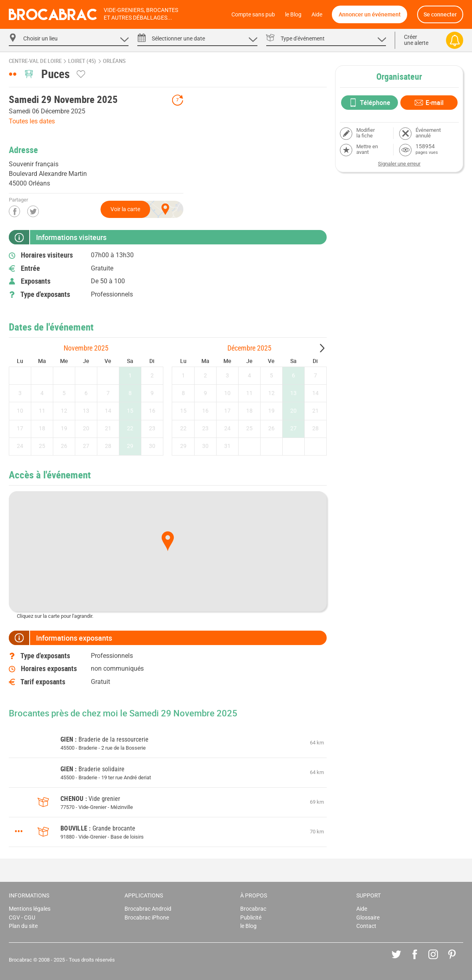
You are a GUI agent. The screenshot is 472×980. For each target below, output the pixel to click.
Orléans (114, 61)
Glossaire (368, 918)
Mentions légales (30, 909)
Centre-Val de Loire (35, 61)
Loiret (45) (82, 61)
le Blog (293, 15)
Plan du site (23, 926)
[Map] (168, 551)
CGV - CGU (22, 918)
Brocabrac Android (148, 909)
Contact (366, 926)
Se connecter (440, 14)
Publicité (251, 918)
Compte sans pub (253, 15)
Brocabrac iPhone (147, 918)
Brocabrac (253, 909)
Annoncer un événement (370, 14)
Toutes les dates (32, 121)
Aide (317, 15)
